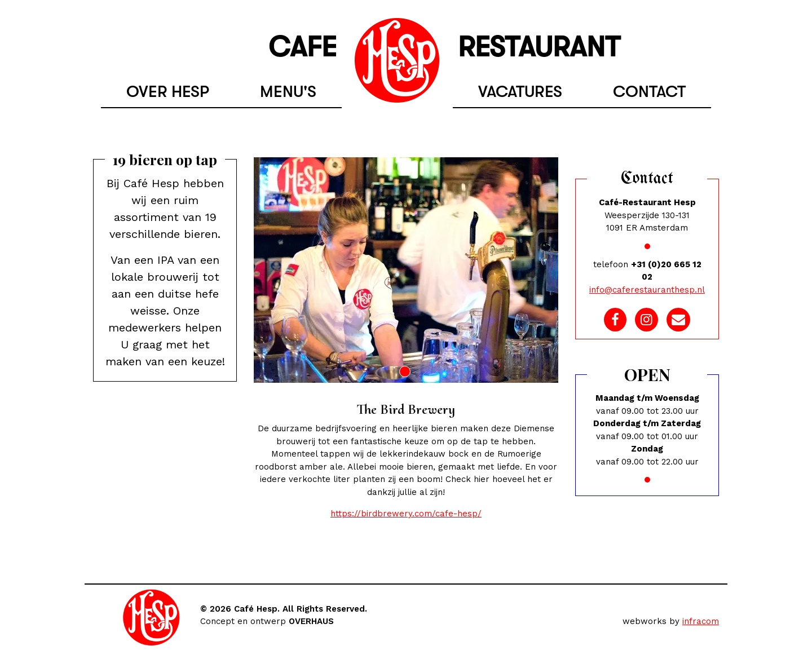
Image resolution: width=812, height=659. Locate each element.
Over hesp (168, 92)
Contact (649, 92)
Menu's (288, 92)
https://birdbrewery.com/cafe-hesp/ (406, 514)
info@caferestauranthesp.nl (647, 290)
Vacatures (520, 92)
